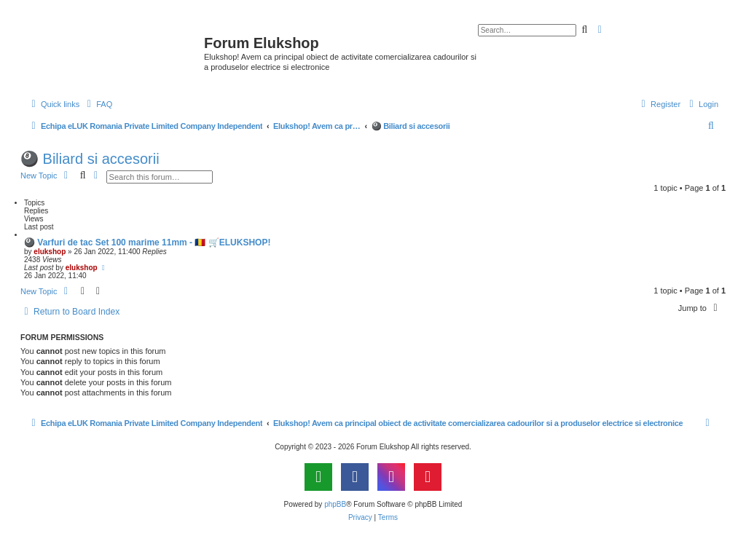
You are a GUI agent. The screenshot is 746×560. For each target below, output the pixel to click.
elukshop (50, 252)
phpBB (335, 504)
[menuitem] (98, 104)
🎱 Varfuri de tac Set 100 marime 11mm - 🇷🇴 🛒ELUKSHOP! (147, 242)
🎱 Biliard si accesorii (90, 159)
